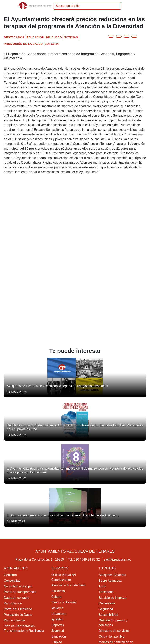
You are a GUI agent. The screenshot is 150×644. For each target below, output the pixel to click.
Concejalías (12, 443)
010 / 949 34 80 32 (87, 421)
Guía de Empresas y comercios (113, 485)
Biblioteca (58, 453)
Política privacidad (87, 624)
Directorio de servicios (114, 493)
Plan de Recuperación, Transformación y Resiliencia (24, 490)
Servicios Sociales (64, 464)
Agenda (9, 560)
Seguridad (106, 471)
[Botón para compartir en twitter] (111, 36)
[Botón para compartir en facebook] (119, 36)
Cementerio (107, 465)
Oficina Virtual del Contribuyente (64, 439)
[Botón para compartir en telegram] (127, 36)
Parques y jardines (112, 510)
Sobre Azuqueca (110, 443)
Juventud (58, 493)
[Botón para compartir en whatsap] (134, 36)
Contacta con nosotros (114, 549)
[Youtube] (135, 609)
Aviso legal (65, 624)
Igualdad (57, 481)
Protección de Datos (18, 477)
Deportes (58, 487)
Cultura (56, 459)
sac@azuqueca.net (117, 421)
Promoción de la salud (67, 510)
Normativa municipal (18, 448)
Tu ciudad (107, 430)
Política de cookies (113, 624)
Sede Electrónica (67, 542)
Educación (59, 498)
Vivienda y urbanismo (66, 597)
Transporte (106, 454)
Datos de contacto (17, 460)
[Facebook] (120, 609)
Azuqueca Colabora (112, 437)
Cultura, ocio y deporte (20, 603)
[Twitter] (128, 609)
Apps (102, 448)
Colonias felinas (110, 516)
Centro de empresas (66, 531)
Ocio (7, 549)
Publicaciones (14, 571)
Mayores (57, 470)
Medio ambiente (15, 609)
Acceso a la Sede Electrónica (72, 549)
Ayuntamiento (16, 430)
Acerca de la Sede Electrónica (72, 554)
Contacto (107, 542)
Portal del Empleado (18, 471)
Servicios (60, 430)
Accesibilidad (29, 624)
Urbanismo (59, 476)
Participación (13, 465)
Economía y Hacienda (19, 597)
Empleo (57, 504)
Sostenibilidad (108, 477)
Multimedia (11, 566)
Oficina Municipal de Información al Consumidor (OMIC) (70, 520)
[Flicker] (142, 609)
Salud (103, 597)
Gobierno (10, 437)
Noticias (9, 554)
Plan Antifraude (15, 482)
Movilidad (58, 603)
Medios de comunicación (116, 504)
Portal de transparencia (20, 454)
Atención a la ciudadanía (68, 447)
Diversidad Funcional (66, 536)
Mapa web (48, 624)
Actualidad (14, 542)
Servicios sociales (64, 609)
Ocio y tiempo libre (112, 498)
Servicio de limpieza (112, 460)
